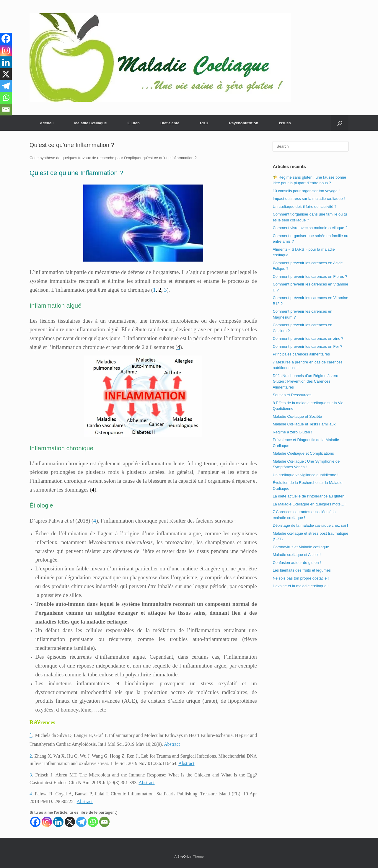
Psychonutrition (243, 123)
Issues (285, 123)
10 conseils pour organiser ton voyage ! (306, 191)
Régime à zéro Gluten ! (292, 432)
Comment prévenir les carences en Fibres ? (310, 276)
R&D (204, 123)
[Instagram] (47, 822)
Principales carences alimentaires (301, 354)
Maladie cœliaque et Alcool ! (297, 555)
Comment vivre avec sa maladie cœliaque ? (310, 228)
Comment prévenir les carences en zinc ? (308, 338)
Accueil (47, 123)
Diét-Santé (170, 123)
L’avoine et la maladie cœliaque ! (300, 586)
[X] (70, 822)
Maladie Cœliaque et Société (297, 416)
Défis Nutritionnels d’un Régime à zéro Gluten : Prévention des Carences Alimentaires (305, 381)
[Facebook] (35, 822)
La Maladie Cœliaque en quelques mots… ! (309, 504)
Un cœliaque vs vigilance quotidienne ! (306, 475)
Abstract (172, 744)
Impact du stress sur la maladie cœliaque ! (309, 199)
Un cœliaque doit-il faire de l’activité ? (304, 207)
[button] (340, 123)
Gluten (134, 123)
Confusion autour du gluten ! (297, 563)
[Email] (104, 822)
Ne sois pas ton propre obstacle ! (301, 578)
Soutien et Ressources (292, 395)
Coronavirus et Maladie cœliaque (301, 547)
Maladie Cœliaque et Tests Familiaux (304, 424)
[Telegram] (81, 822)
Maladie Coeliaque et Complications (303, 453)
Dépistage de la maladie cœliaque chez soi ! (310, 525)
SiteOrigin (185, 856)
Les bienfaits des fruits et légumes (302, 570)
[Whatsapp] (93, 822)
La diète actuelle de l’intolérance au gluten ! (309, 496)
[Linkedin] (58, 822)
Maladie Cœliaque (91, 123)
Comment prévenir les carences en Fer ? (307, 346)
